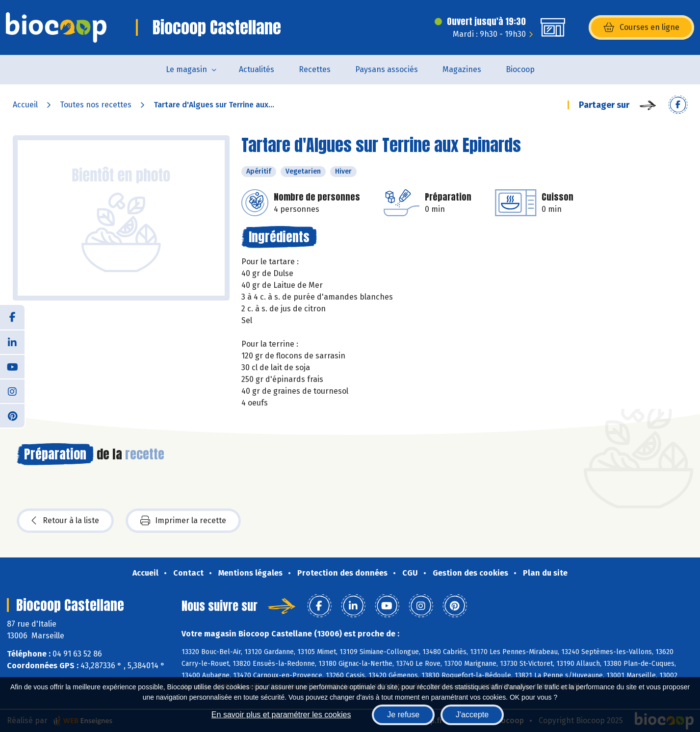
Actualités (257, 69)
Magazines (462, 69)
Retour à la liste (65, 521)
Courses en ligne (641, 27)
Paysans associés (387, 69)
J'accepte (472, 715)
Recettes (315, 69)
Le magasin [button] (186, 69)
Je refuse (403, 715)
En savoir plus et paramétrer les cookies (281, 715)
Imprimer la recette (183, 521)
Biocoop (520, 69)
